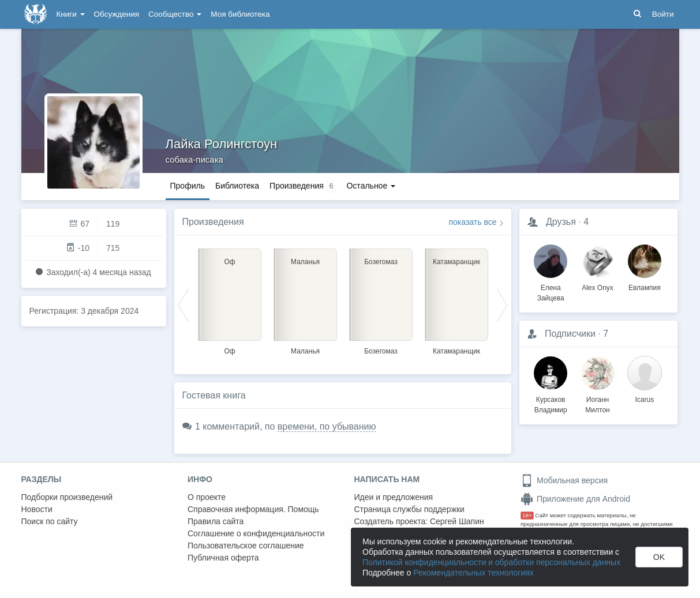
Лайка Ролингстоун (222, 144)
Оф (229, 351)
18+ (527, 515)
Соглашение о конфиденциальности (256, 533)
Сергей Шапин (457, 521)
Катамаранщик (456, 351)
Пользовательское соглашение (246, 546)
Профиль (188, 186)
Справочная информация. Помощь (253, 509)
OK (659, 557)
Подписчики (570, 334)
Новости (37, 509)
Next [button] (502, 304)
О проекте (207, 497)
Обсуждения (117, 14)
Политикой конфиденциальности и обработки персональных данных (491, 562)
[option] (230, 300)
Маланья (305, 351)
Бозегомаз (381, 351)
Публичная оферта (223, 558)
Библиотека (237, 186)
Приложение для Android (575, 499)
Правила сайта (216, 521)
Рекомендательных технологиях (473, 573)
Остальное (371, 186)
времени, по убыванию (327, 426)
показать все (473, 222)
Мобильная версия (564, 480)
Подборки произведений (67, 497)
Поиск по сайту (50, 521)
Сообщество (175, 14)
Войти (663, 14)
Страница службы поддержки (409, 509)
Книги (71, 14)
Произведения (213, 222)
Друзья (561, 222)
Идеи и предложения (394, 497)
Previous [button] (184, 304)
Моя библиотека (240, 14)
